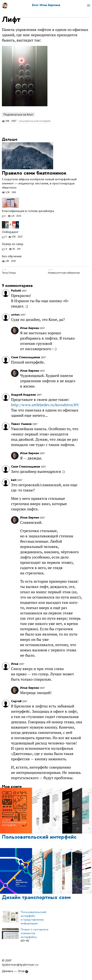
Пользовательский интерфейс (39, 837)
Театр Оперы (9, 273)
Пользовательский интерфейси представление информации (33, 918)
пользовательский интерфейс (35, 121)
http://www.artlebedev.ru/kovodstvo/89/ (45, 405)
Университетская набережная (64, 273)
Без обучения (12, 256)
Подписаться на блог (18, 114)
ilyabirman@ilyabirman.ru (20, 965)
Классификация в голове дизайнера (28, 211)
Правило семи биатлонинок (34, 174)
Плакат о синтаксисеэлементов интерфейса (35, 933)
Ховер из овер (13, 244)
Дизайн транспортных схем (36, 898)
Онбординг (10, 232)
